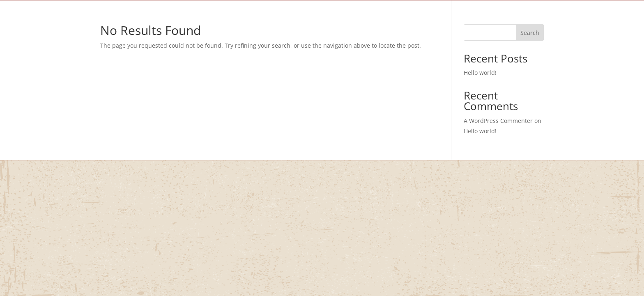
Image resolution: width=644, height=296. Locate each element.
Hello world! (480, 73)
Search (530, 33)
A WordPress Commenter (498, 121)
